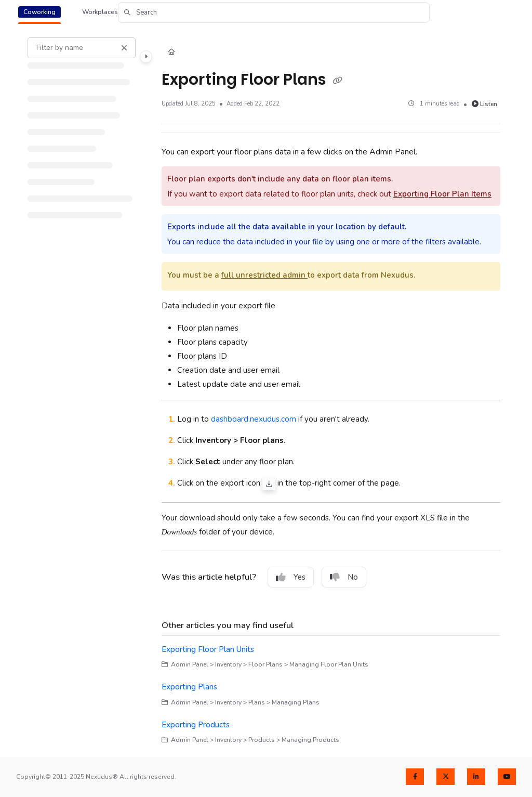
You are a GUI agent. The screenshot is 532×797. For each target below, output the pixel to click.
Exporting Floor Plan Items (442, 194)
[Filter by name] (82, 48)
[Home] (171, 53)
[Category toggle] (146, 57)
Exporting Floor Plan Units (208, 649)
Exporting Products (196, 725)
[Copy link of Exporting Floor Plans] (338, 81)
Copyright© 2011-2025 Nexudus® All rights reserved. (96, 777)
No (344, 577)
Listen (485, 104)
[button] (274, 12)
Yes (291, 577)
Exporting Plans (189, 687)
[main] (331, 391)
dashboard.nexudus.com (254, 419)
